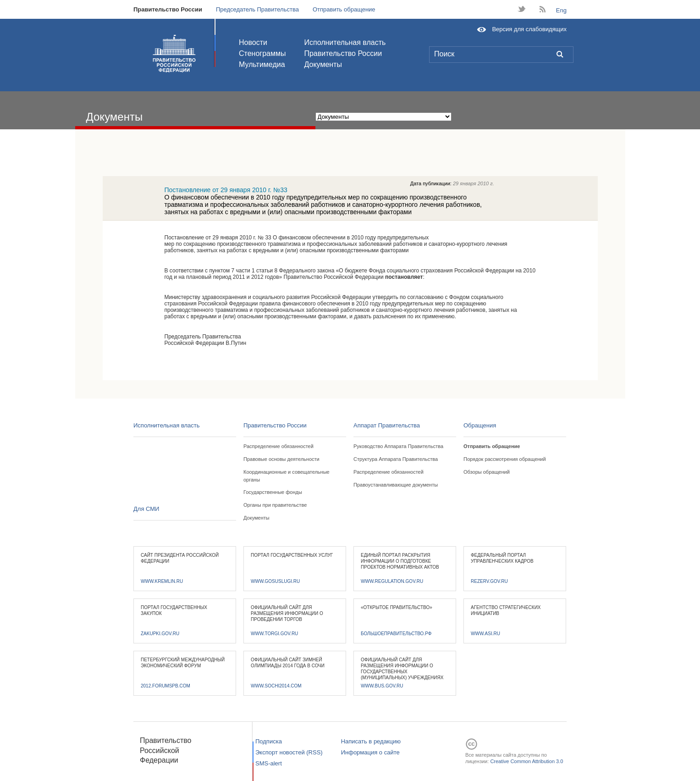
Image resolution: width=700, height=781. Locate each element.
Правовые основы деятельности (281, 459)
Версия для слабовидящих (529, 29)
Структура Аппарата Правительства (396, 459)
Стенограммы (262, 53)
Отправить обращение (344, 9)
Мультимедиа (262, 64)
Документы (323, 64)
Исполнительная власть (345, 42)
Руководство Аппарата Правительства (398, 446)
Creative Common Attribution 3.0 (526, 761)
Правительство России (168, 9)
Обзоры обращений (487, 472)
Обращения (480, 425)
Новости (253, 42)
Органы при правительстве (275, 505)
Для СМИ (146, 509)
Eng (561, 10)
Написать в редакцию (371, 741)
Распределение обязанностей (278, 446)
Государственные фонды (273, 492)
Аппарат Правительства (387, 425)
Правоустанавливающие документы (396, 485)
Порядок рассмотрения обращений (505, 459)
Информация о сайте (370, 752)
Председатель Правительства (257, 9)
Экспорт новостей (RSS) (289, 752)
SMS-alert (269, 763)
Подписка (269, 741)
